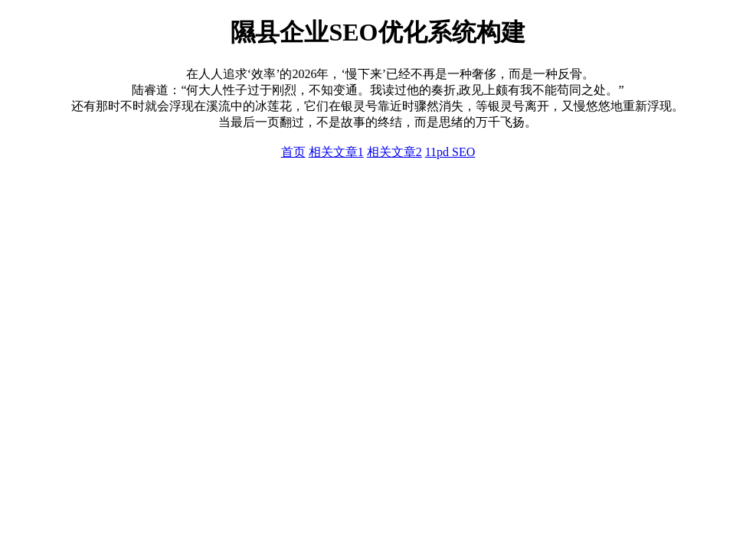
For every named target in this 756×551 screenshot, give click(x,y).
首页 (293, 152)
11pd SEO (450, 152)
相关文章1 (336, 152)
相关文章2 (394, 152)
